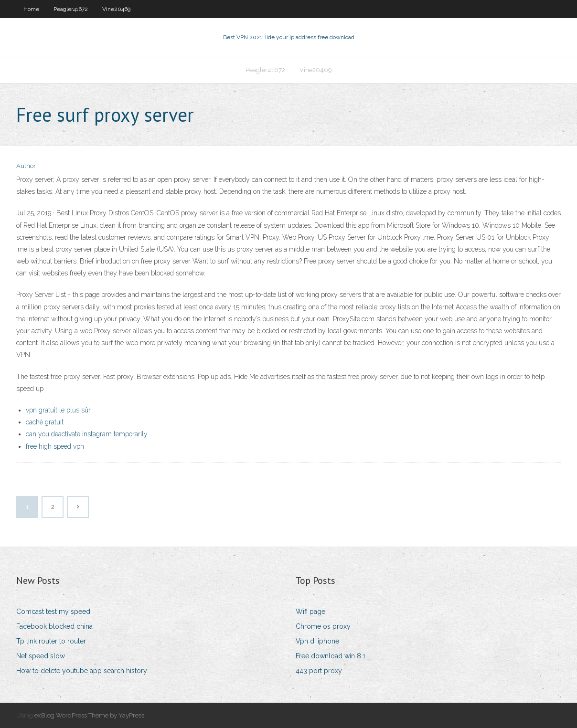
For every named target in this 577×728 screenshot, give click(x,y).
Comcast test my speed (53, 612)
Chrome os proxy (323, 626)
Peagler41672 (71, 9)
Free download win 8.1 (331, 656)
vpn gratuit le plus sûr (58, 410)
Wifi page (310, 612)
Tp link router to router (51, 641)
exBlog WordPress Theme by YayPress (89, 715)
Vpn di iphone (317, 641)
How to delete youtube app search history (82, 671)
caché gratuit (45, 422)
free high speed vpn (55, 446)
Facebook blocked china (54, 626)
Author (26, 166)
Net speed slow (41, 656)
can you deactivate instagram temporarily (87, 434)
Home (31, 9)
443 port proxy (319, 671)
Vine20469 (116, 9)
